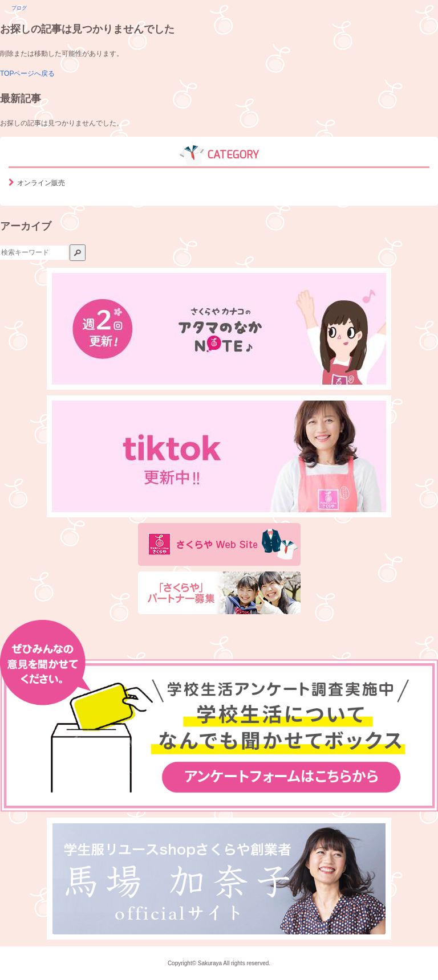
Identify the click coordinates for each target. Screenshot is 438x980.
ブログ (19, 8)
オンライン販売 (41, 183)
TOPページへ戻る (27, 73)
